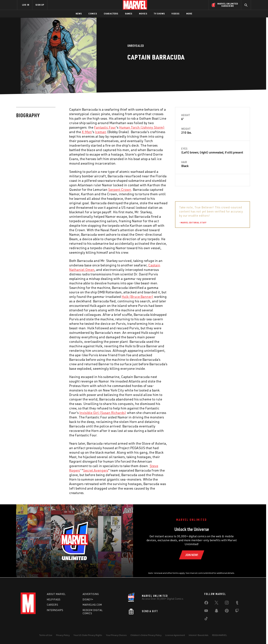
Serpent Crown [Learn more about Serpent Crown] (120, 189)
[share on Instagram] (227, 603)
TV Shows (159, 14)
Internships (55, 610)
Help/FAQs (54, 599)
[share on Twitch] (237, 611)
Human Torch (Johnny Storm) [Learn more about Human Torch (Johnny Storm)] (142, 127)
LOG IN (26, 5)
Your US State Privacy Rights (88, 635)
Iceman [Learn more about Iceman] (101, 132)
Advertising (91, 594)
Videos (175, 14)
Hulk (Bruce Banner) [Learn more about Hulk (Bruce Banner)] (137, 297)
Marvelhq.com (92, 605)
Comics (93, 14)
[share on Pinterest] (227, 611)
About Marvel (56, 594)
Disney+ (88, 599)
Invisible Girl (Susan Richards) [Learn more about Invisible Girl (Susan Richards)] (103, 413)
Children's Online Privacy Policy (146, 635)
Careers (53, 605)
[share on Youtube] (206, 611)
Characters (111, 14)
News (79, 14)
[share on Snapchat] (216, 611)
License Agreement (175, 635)
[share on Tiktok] (206, 619)
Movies (143, 14)
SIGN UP (40, 5)
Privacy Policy (63, 635)
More (189, 14)
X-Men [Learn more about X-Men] (87, 132)
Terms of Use (46, 635)
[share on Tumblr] (237, 603)
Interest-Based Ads (199, 635)
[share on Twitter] (216, 603)
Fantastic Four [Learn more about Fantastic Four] (105, 127)
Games (129, 14)
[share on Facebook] (206, 604)
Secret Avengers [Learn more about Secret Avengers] (96, 470)
